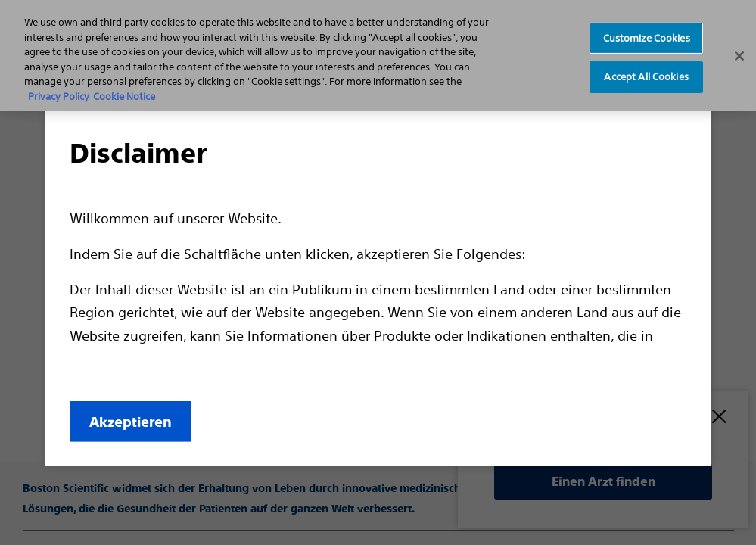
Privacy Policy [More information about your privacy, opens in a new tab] (59, 97)
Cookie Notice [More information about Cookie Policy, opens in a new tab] (124, 97)
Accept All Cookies (646, 77)
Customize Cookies (647, 37)
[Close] (739, 56)
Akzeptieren (131, 422)
